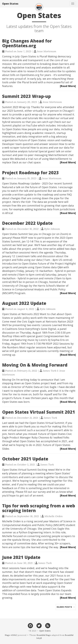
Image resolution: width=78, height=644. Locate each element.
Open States (10, 4)
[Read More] (68, 86)
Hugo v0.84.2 (11, 635)
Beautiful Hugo (44, 635)
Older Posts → (66, 607)
